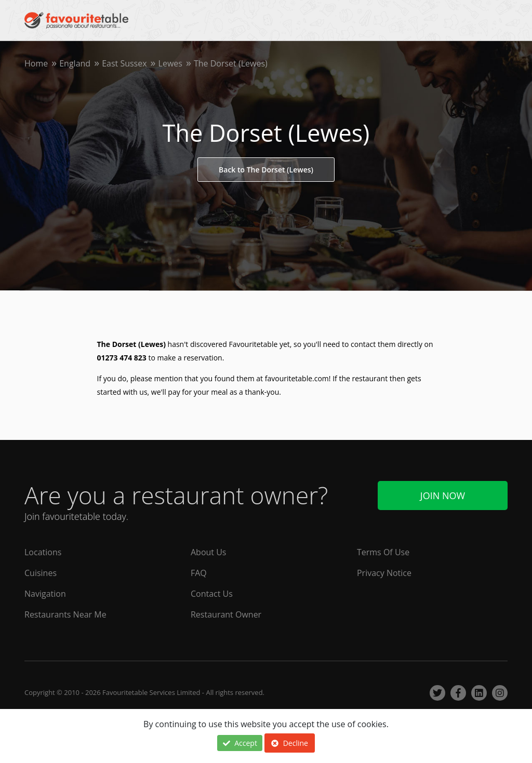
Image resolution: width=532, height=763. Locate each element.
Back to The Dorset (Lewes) (266, 170)
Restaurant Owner (226, 614)
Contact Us (212, 594)
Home (36, 63)
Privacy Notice (384, 573)
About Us (209, 552)
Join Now (443, 496)
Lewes (170, 63)
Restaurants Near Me (65, 614)
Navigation (45, 594)
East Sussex (124, 63)
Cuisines (41, 573)
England (75, 63)
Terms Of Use (383, 552)
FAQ (199, 573)
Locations (43, 552)
